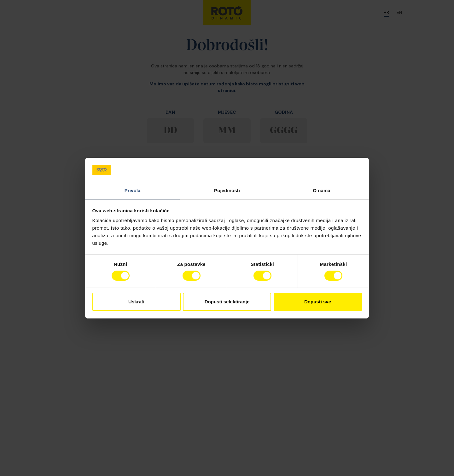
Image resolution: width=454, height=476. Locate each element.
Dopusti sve (318, 302)
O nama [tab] (322, 190)
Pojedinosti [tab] (227, 190)
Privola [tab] (133, 190)
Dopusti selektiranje (227, 302)
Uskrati (136, 302)
